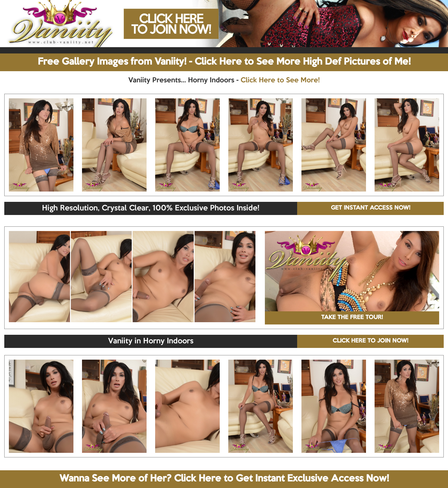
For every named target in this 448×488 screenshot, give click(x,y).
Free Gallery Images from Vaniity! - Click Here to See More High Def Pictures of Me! (224, 62)
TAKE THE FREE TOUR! (352, 318)
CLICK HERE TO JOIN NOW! (370, 341)
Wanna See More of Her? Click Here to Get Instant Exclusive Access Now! (224, 479)
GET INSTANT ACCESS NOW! (371, 208)
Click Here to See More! (280, 80)
